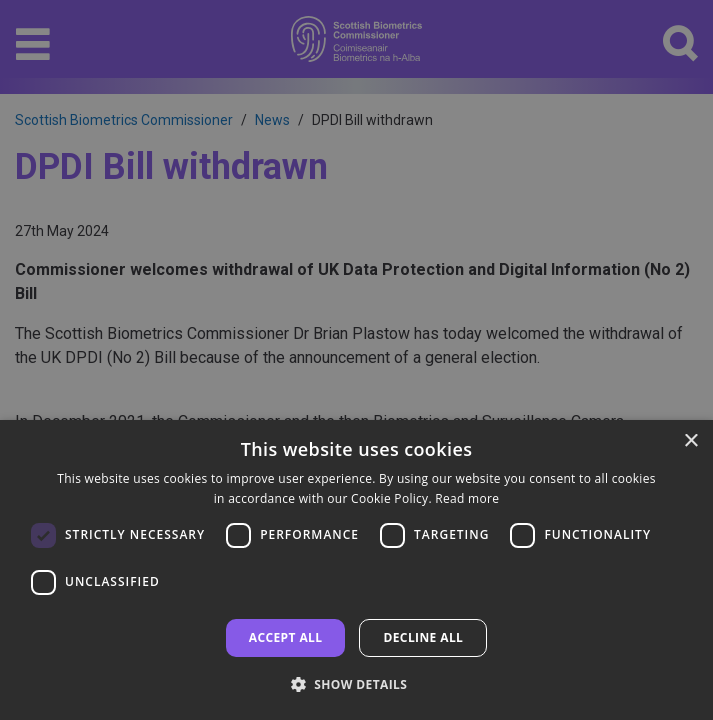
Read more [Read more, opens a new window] (467, 498)
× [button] (690, 441)
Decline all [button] (423, 637)
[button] (357, 684)
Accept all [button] (286, 637)
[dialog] (356, 570)
